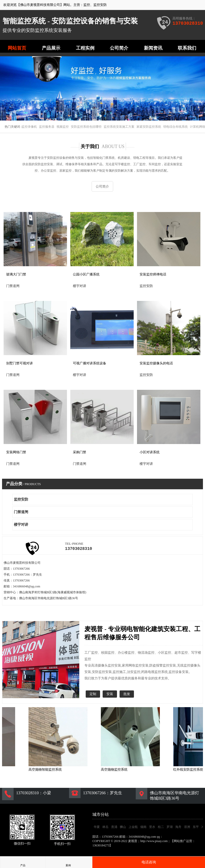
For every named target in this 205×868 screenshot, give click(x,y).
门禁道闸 (21, 512)
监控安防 (100, 5)
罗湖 (170, 828)
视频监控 (63, 127)
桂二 (161, 828)
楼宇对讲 (21, 525)
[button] (101, 116)
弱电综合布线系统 (175, 127)
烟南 (143, 828)
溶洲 (187, 828)
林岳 (105, 828)
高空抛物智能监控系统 (47, 770)
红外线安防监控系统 (190, 770)
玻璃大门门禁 (16, 274)
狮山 (123, 828)
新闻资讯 (153, 48)
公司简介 (119, 48)
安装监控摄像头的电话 (156, 363)
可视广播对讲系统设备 (90, 363)
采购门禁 (80, 452)
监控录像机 (29, 127)
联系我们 (187, 48)
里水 (152, 828)
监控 (87, 5)
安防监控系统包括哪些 (86, 127)
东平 (196, 828)
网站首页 (17, 48)
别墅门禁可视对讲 (19, 363)
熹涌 (114, 828)
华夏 (97, 828)
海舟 (178, 828)
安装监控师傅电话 (153, 274)
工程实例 (85, 48)
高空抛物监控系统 (116, 770)
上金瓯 (133, 828)
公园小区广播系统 (86, 274)
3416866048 (171, 838)
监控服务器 (47, 127)
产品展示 (51, 48)
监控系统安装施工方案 (119, 127)
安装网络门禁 (16, 452)
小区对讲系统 (150, 452)
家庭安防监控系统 (149, 127)
